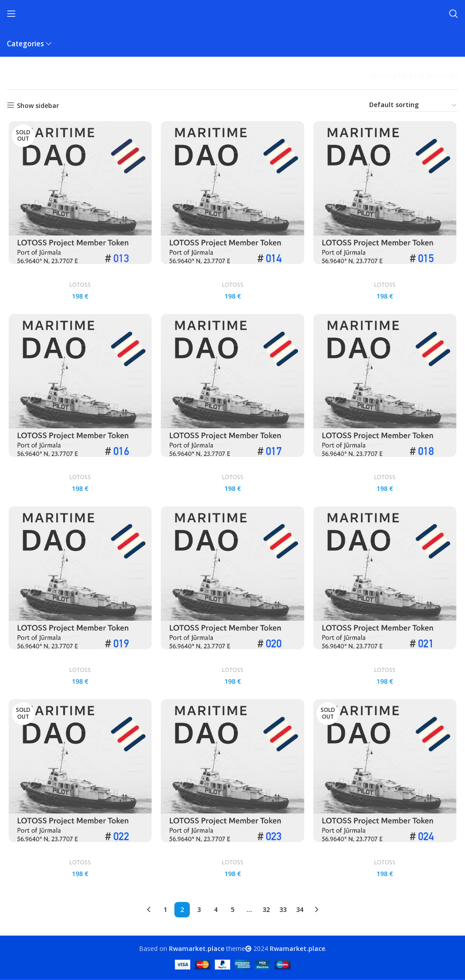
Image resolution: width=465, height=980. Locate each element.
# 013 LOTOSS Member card (79, 274)
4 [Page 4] (216, 911)
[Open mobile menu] (11, 14)
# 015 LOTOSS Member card (386, 274)
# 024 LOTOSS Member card (386, 855)
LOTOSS (79, 285)
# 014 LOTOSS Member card (232, 274)
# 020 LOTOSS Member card (232, 661)
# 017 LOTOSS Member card (232, 468)
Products (48, 75)
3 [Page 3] (199, 911)
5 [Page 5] (232, 911)
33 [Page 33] (283, 911)
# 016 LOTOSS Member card (79, 468)
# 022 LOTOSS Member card (79, 855)
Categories (25, 44)
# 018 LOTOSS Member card (386, 468)
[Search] (454, 14)
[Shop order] (413, 105)
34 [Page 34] (300, 911)
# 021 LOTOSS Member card (386, 661)
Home (17, 75)
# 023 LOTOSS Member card (232, 855)
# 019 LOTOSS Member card (79, 661)
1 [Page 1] (165, 911)
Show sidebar (38, 105)
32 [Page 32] (266, 911)
